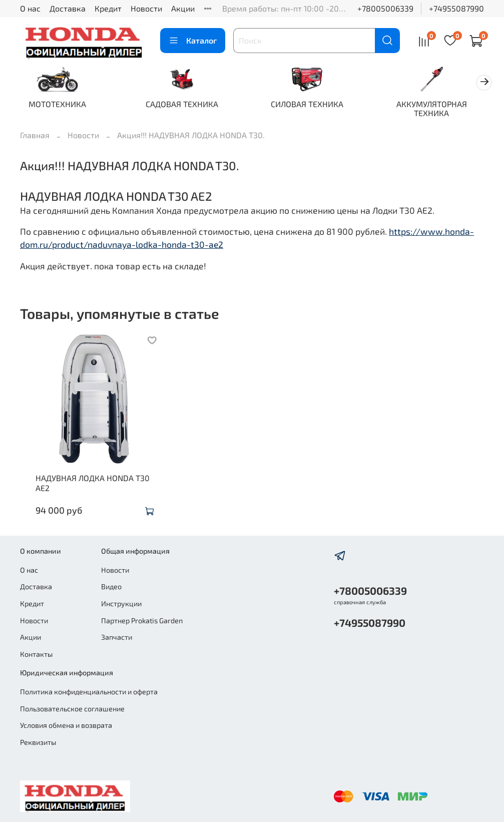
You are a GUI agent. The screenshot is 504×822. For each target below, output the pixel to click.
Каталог (193, 41)
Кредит (108, 8)
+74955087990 (456, 8)
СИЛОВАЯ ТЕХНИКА (316, 105)
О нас (30, 8)
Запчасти (117, 638)
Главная (35, 136)
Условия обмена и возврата (66, 726)
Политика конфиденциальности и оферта (89, 692)
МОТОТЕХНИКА (59, 105)
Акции (183, 8)
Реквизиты (38, 742)
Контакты (36, 654)
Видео (111, 587)
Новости (146, 8)
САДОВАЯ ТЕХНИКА (188, 105)
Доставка (68, 8)
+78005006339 (385, 8)
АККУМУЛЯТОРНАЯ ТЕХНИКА (445, 109)
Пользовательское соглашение (72, 709)
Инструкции (121, 603)
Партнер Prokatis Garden (142, 621)
